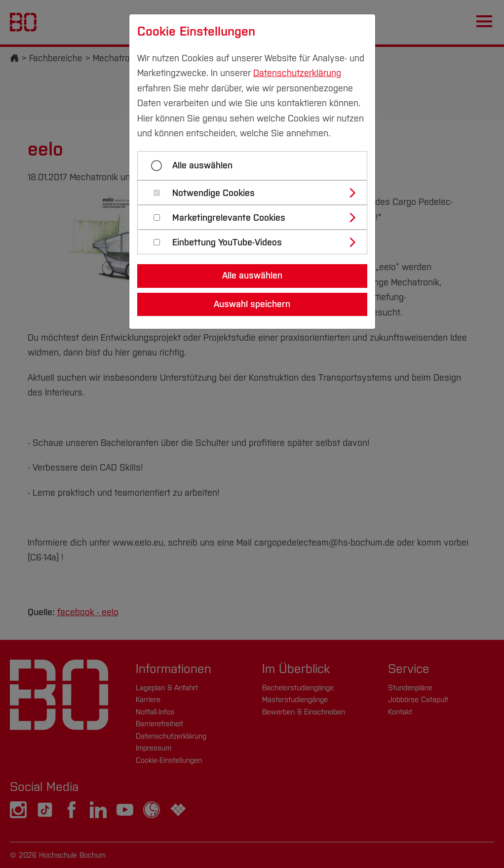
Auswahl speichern (252, 304)
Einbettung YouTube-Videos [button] (227, 243)
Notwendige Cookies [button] (213, 193)
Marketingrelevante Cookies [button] (229, 218)
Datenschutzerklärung (297, 73)
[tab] (256, 193)
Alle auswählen (202, 165)
